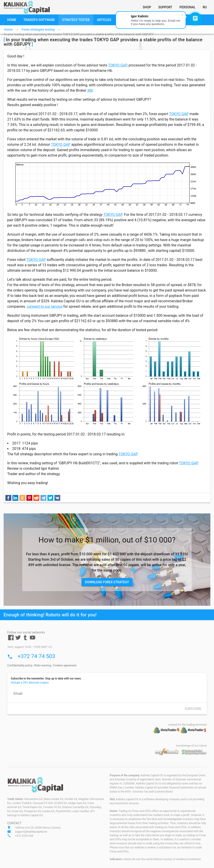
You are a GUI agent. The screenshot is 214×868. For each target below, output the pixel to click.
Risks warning (43, 665)
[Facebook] (11, 639)
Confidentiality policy (20, 665)
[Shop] (147, 7)
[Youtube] (33, 639)
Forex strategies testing (38, 30)
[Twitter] (18, 639)
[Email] (107, 694)
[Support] (165, 7)
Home (8, 30)
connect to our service (45, 306)
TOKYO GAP (118, 65)
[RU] (205, 7)
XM (90, 90)
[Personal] (187, 7)
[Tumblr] (25, 639)
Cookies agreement (65, 665)
